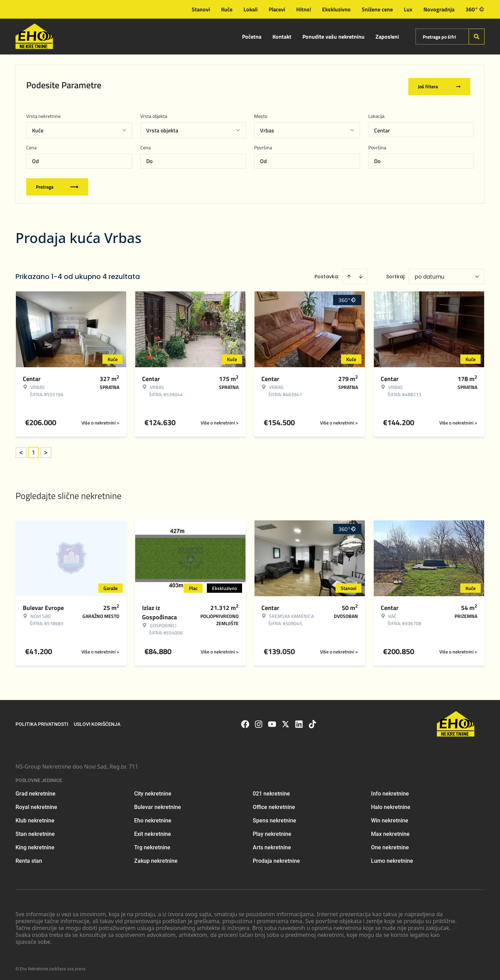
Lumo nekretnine (392, 858)
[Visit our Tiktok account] (312, 722)
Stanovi (201, 9)
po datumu (429, 274)
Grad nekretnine (36, 791)
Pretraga (57, 184)
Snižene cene (377, 9)
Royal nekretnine (36, 805)
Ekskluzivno (336, 9)
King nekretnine (35, 845)
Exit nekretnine (153, 832)
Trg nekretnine (152, 845)
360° (475, 9)
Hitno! (304, 9)
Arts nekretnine (272, 845)
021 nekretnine (271, 791)
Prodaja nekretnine (276, 858)
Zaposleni (387, 37)
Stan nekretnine (35, 832)
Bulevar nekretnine (158, 805)
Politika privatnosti (42, 722)
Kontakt (282, 37)
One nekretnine (390, 845)
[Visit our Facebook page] (245, 722)
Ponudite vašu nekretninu (333, 37)
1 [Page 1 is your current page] (33, 450)
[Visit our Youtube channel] (272, 722)
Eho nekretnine (153, 818)
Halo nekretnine (391, 805)
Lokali (251, 9)
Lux (408, 9)
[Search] (477, 37)
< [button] (21, 450)
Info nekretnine (390, 791)
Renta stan (29, 858)
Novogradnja (439, 9)
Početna (252, 37)
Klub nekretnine (35, 818)
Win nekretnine (390, 818)
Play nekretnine (272, 832)
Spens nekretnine (274, 818)
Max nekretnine (390, 832)
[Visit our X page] (286, 722)
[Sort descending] (361, 274)
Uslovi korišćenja (97, 722)
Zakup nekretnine (156, 858)
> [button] (46, 450)
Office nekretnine (274, 805)
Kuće (227, 9)
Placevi (277, 9)
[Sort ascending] (349, 274)
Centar (382, 128)
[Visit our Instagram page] (259, 722)
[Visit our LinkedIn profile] (299, 722)
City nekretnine (153, 791)
